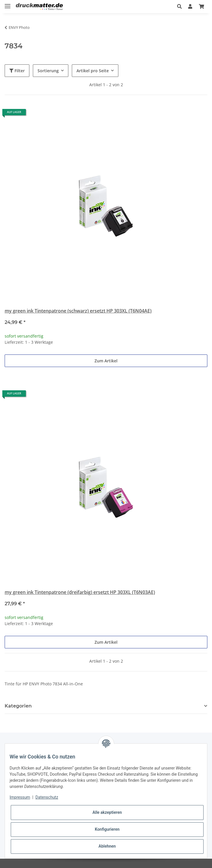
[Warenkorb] (202, 6)
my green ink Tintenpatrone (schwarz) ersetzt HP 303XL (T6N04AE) (78, 311)
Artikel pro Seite (93, 71)
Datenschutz (47, 797)
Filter (17, 71)
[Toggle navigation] (8, 4)
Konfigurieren (107, 829)
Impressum (20, 797)
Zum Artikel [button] (106, 361)
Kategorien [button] (18, 706)
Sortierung (48, 71)
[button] (179, 6)
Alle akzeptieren (107, 812)
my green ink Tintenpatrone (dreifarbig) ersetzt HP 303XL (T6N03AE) (80, 592)
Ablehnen (107, 846)
